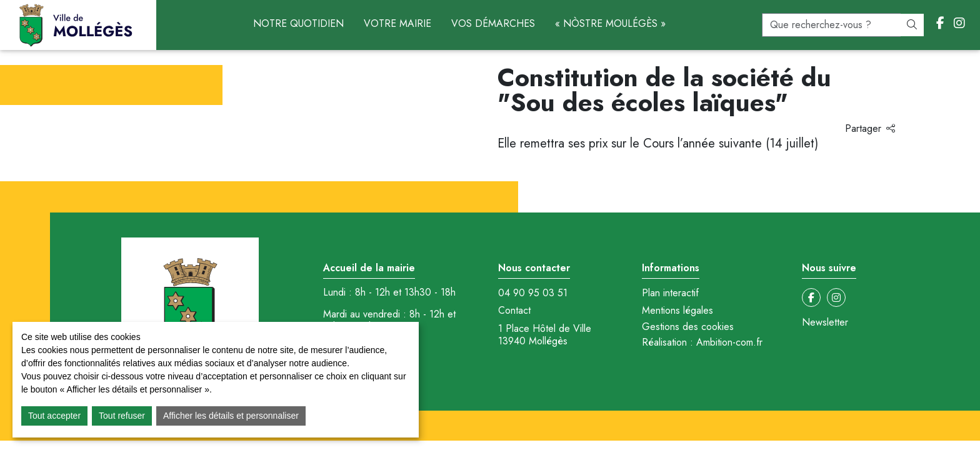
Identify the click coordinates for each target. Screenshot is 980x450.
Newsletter (825, 322)
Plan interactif (670, 293)
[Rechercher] (912, 25)
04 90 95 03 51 (533, 293)
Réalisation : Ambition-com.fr (702, 342)
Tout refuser (122, 416)
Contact (514, 311)
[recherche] (831, 25)
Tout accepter (54, 416)
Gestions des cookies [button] (688, 327)
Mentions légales (677, 311)
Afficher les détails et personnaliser (231, 416)
